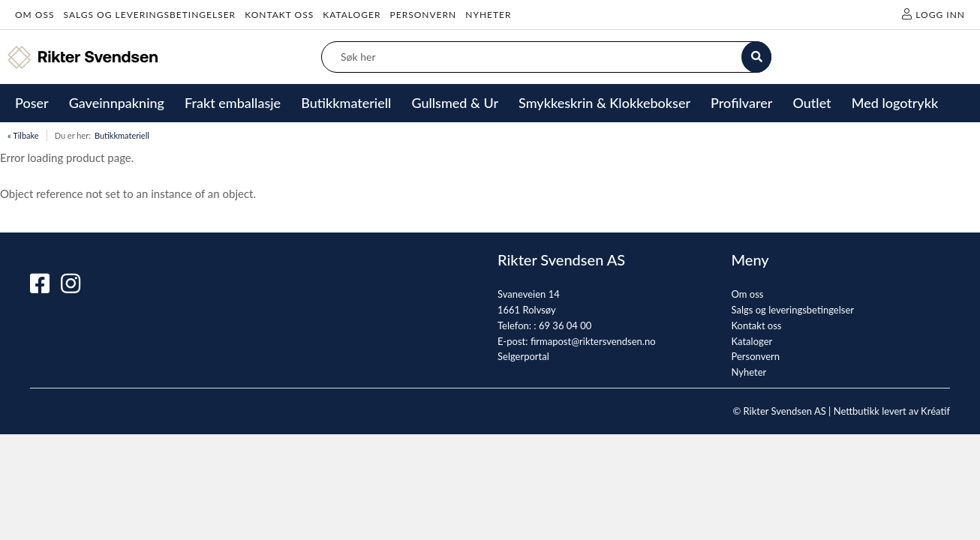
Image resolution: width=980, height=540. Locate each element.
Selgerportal (523, 356)
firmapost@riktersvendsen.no (593, 341)
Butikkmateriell (122, 135)
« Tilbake (23, 135)
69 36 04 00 (565, 325)
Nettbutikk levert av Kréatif (892, 411)
